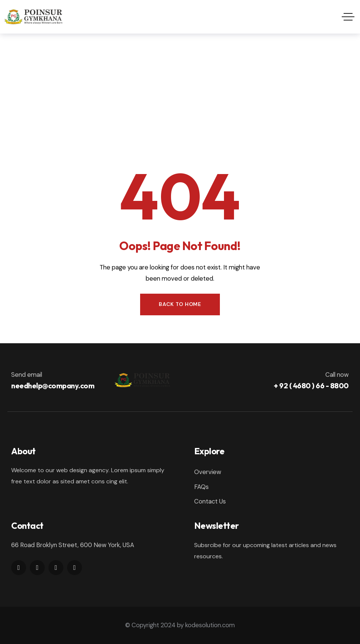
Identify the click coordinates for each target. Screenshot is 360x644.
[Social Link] (19, 568)
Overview (208, 472)
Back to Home (180, 304)
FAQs (201, 487)
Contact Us (210, 501)
